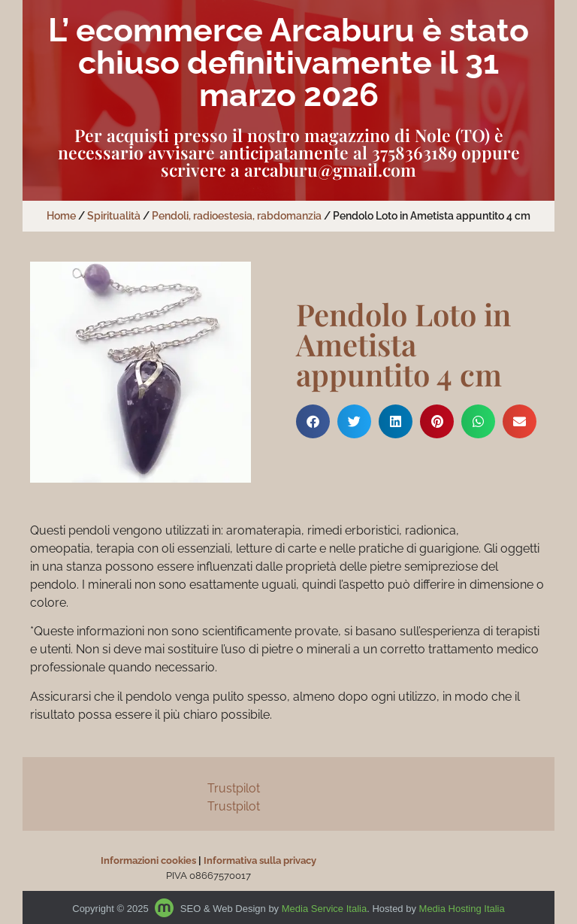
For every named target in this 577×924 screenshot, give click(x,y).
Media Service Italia (324, 909)
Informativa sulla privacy (260, 860)
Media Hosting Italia (462, 909)
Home (61, 216)
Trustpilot (234, 788)
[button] (313, 421)
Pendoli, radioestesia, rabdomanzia (237, 216)
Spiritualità (114, 216)
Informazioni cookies (148, 860)
